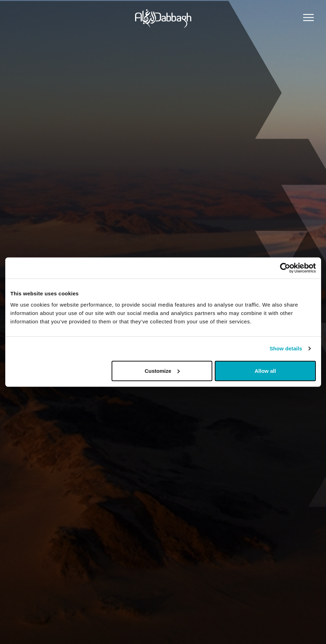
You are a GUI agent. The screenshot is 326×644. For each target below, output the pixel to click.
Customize (162, 371)
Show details (286, 348)
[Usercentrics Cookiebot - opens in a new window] (285, 268)
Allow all (265, 371)
